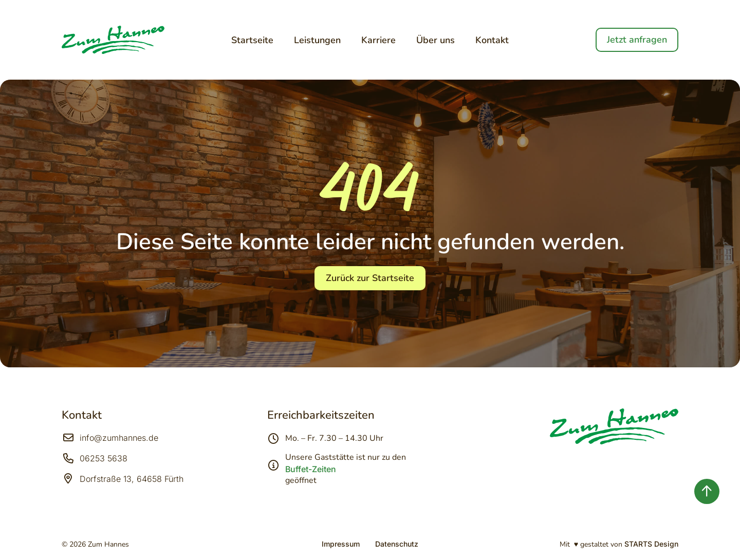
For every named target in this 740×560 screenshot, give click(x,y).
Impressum (341, 544)
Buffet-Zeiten (311, 469)
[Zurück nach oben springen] (707, 491)
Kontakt (492, 40)
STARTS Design (651, 544)
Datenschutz (397, 544)
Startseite (252, 40)
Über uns (436, 40)
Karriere (378, 40)
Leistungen (317, 40)
